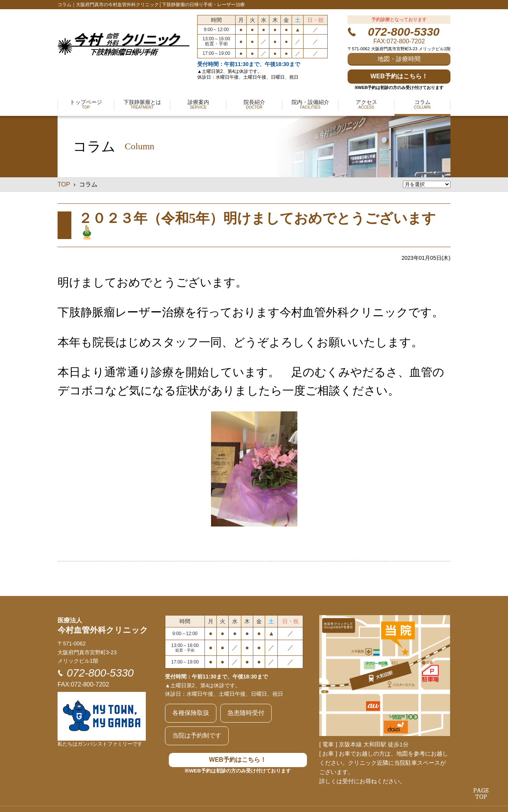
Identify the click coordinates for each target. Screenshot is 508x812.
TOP (64, 184)
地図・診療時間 (399, 59)
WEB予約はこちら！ (399, 76)
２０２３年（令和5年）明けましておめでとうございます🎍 (257, 225)
